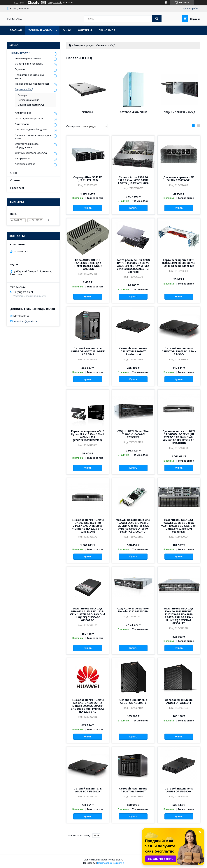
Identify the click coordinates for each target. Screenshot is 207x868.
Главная (16, 30)
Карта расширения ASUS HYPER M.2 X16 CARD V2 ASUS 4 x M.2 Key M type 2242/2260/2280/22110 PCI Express (133, 266)
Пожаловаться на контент (111, 863)
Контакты (85, 30)
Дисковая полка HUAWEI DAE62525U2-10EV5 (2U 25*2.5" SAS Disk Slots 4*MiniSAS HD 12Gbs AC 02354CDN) (179, 437)
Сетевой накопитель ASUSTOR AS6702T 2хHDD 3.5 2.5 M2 (88, 351)
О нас (67, 30)
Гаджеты (20, 69)
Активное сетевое (25, 164)
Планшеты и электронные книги (30, 77)
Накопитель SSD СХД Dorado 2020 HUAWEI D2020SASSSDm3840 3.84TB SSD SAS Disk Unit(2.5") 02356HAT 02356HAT (179, 616)
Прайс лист (107, 30)
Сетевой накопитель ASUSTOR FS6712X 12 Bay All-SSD (179, 351)
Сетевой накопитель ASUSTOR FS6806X (179, 790)
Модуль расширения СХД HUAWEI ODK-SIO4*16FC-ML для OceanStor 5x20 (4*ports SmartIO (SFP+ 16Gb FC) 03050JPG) (133, 526)
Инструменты (22, 158)
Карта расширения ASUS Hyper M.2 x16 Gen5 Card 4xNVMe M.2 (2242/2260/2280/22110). (88, 436)
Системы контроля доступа (31, 153)
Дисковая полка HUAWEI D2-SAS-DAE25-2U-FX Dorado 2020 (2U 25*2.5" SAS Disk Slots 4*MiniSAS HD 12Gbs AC (88, 706)
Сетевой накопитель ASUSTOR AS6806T (133, 790)
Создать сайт (55, 3)
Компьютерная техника (28, 58)
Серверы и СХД (24, 89)
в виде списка (199, 126)
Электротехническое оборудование (27, 146)
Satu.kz (120, 860)
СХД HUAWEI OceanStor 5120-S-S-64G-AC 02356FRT (133, 434)
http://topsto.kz (21, 316)
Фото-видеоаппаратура (29, 119)
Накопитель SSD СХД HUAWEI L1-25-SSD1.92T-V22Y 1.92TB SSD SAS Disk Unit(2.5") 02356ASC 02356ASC (88, 614)
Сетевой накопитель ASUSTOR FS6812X (88, 790)
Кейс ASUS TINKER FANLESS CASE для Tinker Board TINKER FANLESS (88, 264)
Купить (88, 208)
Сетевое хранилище (133, 112)
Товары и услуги (40, 30)
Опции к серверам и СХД (179, 112)
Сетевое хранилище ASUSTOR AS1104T (179, 701)
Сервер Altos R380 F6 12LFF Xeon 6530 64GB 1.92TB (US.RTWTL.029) (133, 180)
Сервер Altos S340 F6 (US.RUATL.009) (88, 179)
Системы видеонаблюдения (31, 130)
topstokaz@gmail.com (26, 321)
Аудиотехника (23, 113)
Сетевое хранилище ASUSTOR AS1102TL (133, 701)
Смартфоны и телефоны (29, 64)
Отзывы (15, 180)
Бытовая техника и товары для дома (33, 137)
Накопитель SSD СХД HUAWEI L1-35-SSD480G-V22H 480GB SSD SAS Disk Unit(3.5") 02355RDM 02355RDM (179, 526)
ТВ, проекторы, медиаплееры (32, 84)
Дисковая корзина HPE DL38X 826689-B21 (179, 179)
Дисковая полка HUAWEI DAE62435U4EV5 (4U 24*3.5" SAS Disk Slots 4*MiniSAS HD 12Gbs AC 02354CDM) (88, 526)
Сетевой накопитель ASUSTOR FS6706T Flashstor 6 (133, 351)
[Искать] (157, 19)
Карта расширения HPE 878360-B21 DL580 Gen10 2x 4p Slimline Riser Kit (179, 263)
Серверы (87, 112)
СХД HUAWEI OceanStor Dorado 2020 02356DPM (133, 610)
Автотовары (22, 124)
